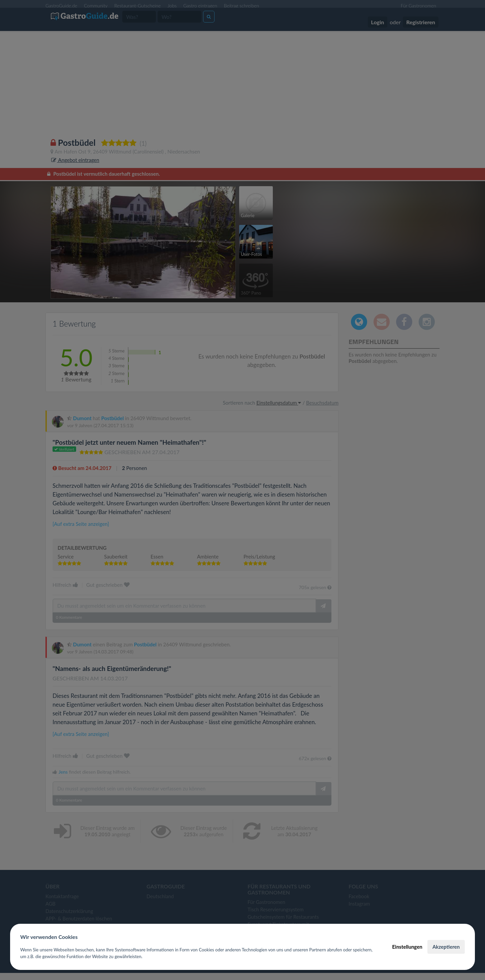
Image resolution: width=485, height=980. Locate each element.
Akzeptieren (446, 947)
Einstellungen (407, 947)
